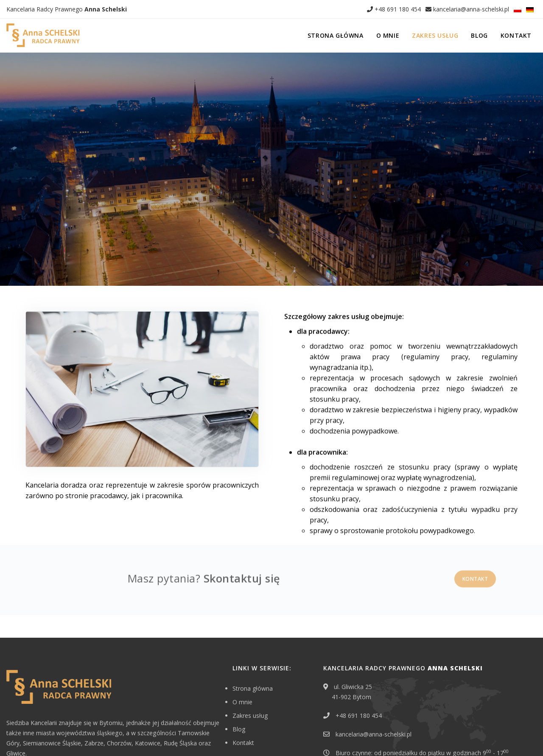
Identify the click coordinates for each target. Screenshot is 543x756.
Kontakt (516, 35)
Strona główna (336, 35)
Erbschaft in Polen (30, 736)
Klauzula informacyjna (144, 736)
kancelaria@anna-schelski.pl (467, 9)
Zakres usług (435, 35)
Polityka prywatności (84, 736)
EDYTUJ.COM (492, 736)
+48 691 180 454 (394, 9)
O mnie (388, 35)
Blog (479, 35)
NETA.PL (526, 736)
